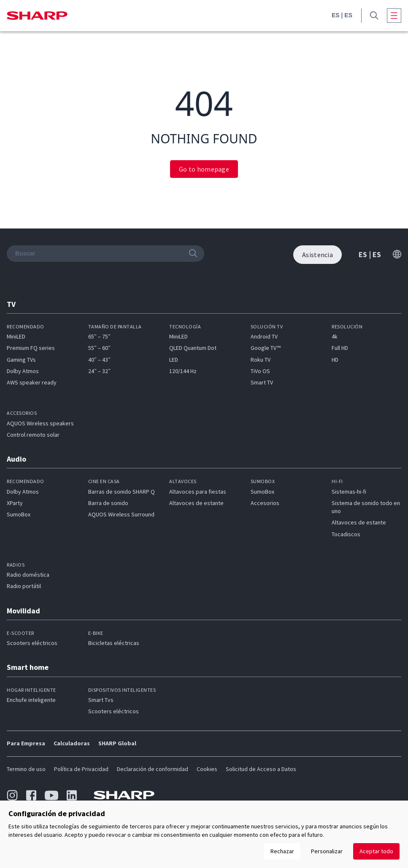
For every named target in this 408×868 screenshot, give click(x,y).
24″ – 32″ (99, 371)
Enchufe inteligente (31, 700)
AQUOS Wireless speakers (40, 423)
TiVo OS (260, 371)
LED (174, 360)
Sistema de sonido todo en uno (366, 507)
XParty (15, 503)
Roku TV (261, 360)
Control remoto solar (33, 435)
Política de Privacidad (81, 769)
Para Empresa (26, 743)
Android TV (264, 336)
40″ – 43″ (99, 360)
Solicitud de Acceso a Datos (261, 769)
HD (335, 360)
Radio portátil (24, 586)
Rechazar (282, 851)
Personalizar (327, 851)
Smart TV (262, 382)
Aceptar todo (376, 851)
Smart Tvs (101, 700)
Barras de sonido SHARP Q (122, 492)
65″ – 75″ (99, 336)
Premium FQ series (31, 348)
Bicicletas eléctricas (114, 643)
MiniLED (16, 336)
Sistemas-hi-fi (349, 492)
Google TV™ (266, 348)
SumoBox (19, 514)
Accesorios (265, 503)
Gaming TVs (21, 360)
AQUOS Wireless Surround (121, 514)
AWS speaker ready (32, 382)
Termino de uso (26, 769)
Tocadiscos (346, 534)
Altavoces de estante (196, 503)
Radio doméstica (28, 575)
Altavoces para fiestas (198, 492)
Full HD (340, 348)
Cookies (207, 769)
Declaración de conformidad (153, 769)
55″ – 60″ (99, 348)
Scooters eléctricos (32, 643)
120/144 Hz (183, 371)
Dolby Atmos (23, 371)
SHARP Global (117, 743)
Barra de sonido (108, 503)
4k (335, 336)
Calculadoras (72, 743)
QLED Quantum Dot (193, 348)
